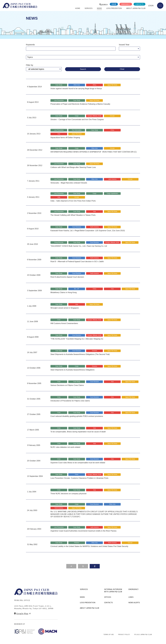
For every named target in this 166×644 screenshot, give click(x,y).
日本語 (114, 4)
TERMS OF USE (109, 634)
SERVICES (89, 8)
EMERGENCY (126, 4)
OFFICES (108, 597)
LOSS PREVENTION (114, 8)
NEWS (99, 8)
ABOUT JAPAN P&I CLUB (136, 8)
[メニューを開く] (160, 6)
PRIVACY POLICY (124, 634)
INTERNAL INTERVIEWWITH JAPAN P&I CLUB (113, 590)
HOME (78, 8)
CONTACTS (139, 4)
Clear (122, 69)
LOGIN (151, 5)
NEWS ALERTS (134, 602)
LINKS (131, 597)
